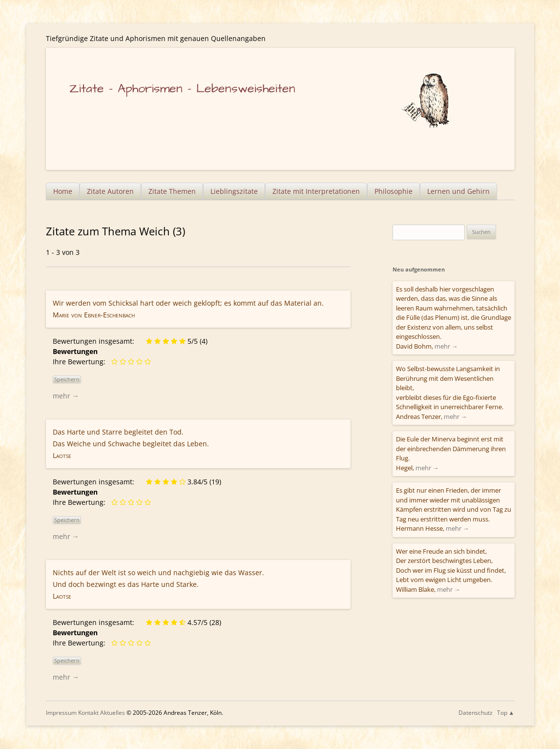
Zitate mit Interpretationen (316, 191)
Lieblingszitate (234, 191)
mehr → (66, 396)
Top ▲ (506, 713)
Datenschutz (476, 713)
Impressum (61, 713)
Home (63, 191)
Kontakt (88, 713)
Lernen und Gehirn (458, 191)
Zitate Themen (172, 191)
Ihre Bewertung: (81, 362)
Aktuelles (113, 713)
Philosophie (394, 191)
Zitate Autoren (110, 191)
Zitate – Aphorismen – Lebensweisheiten (182, 89)
